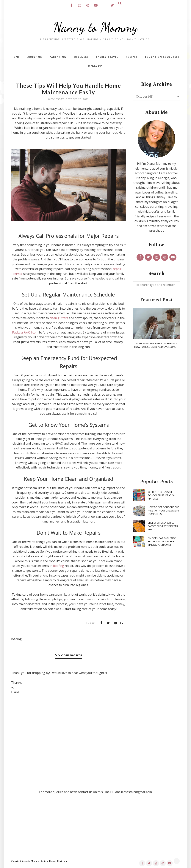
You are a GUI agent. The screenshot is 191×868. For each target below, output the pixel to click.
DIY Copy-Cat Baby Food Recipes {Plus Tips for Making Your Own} (162, 541)
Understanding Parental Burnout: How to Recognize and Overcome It (156, 345)
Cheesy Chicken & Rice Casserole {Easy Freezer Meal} (163, 526)
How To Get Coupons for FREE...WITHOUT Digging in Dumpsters (164, 511)
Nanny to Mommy (95, 27)
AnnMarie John (61, 861)
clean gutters (59, 318)
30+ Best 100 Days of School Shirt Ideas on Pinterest (162, 495)
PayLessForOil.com (25, 332)
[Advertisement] (156, 414)
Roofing (58, 566)
